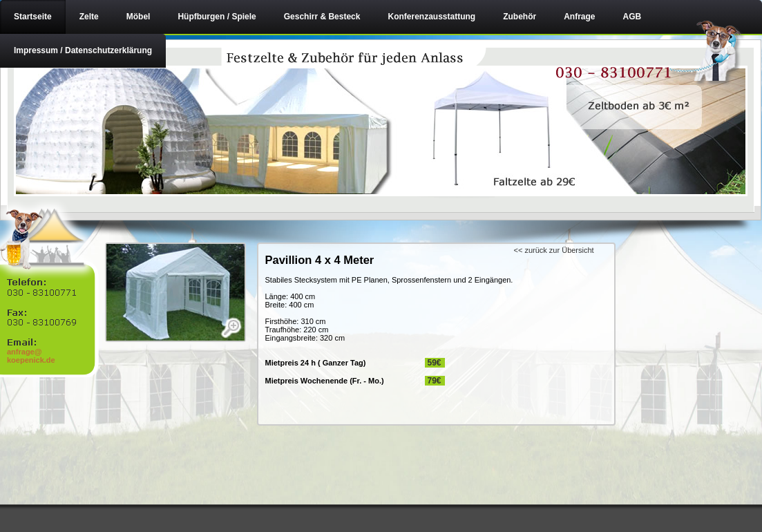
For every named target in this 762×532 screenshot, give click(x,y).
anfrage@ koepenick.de (31, 356)
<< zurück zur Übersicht (554, 250)
